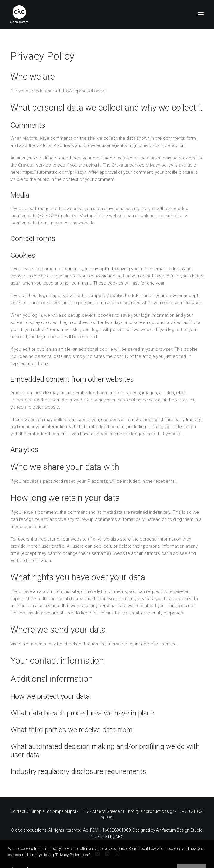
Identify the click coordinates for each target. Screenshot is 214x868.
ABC (119, 837)
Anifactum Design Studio (179, 830)
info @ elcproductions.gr (151, 811)
